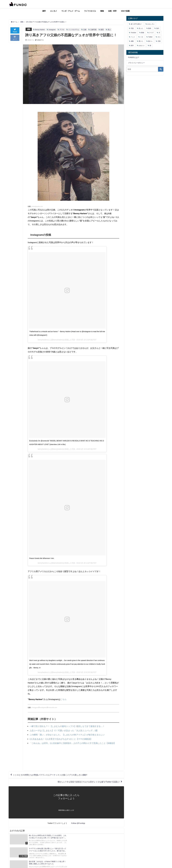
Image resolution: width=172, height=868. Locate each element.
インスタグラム (74, 30)
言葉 (159, 41)
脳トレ (150, 41)
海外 (158, 28)
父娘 (85, 30)
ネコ (159, 37)
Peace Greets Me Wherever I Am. (42, 558)
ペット (133, 37)
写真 (132, 28)
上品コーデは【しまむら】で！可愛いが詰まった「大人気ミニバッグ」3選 (64, 730)
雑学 (44, 11)
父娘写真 (93, 30)
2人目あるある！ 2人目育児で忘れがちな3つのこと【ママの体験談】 (61, 739)
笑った (141, 28)
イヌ (142, 37)
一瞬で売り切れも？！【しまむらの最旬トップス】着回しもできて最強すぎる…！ (67, 726)
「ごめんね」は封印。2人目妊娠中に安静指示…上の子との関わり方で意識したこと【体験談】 (73, 743)
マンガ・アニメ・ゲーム (71, 11)
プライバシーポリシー (136, 63)
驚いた (141, 41)
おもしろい (151, 24)
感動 (29, 29)
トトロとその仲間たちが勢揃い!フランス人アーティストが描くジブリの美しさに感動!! (50, 775)
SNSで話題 (125, 11)
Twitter (150, 37)
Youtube (133, 33)
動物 (102, 11)
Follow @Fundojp (78, 823)
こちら (63, 699)
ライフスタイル (90, 11)
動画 (150, 28)
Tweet (15, 30)
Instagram (52, 30)
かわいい (142, 46)
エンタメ (54, 11)
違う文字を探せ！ (137, 24)
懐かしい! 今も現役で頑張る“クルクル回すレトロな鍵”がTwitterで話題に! (89, 782)
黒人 (109, 30)
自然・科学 (112, 11)
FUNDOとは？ (134, 57)
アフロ (62, 30)
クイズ (151, 33)
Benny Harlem (40, 30)
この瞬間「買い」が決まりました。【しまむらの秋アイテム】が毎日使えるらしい (67, 735)
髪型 (102, 30)
